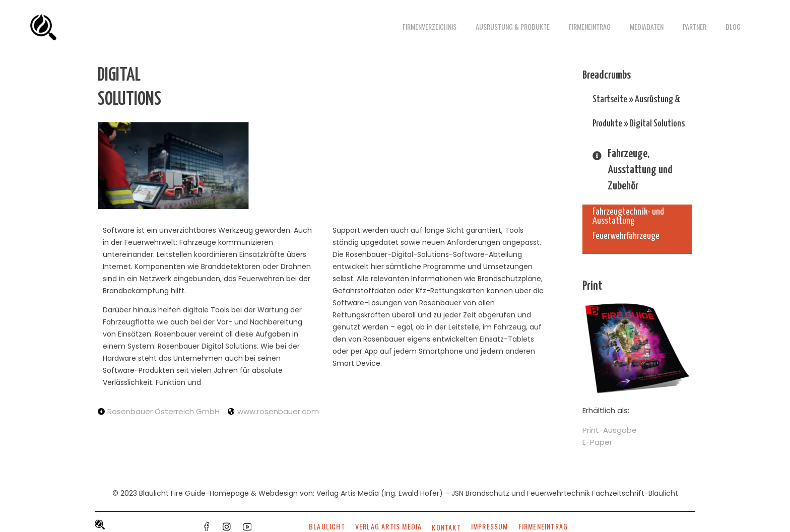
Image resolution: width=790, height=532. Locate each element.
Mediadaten (647, 26)
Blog (733, 26)
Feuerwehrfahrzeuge (626, 236)
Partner (695, 26)
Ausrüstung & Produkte (513, 26)
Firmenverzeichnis (430, 26)
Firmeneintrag (590, 26)
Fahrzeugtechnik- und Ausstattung (628, 216)
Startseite (610, 99)
